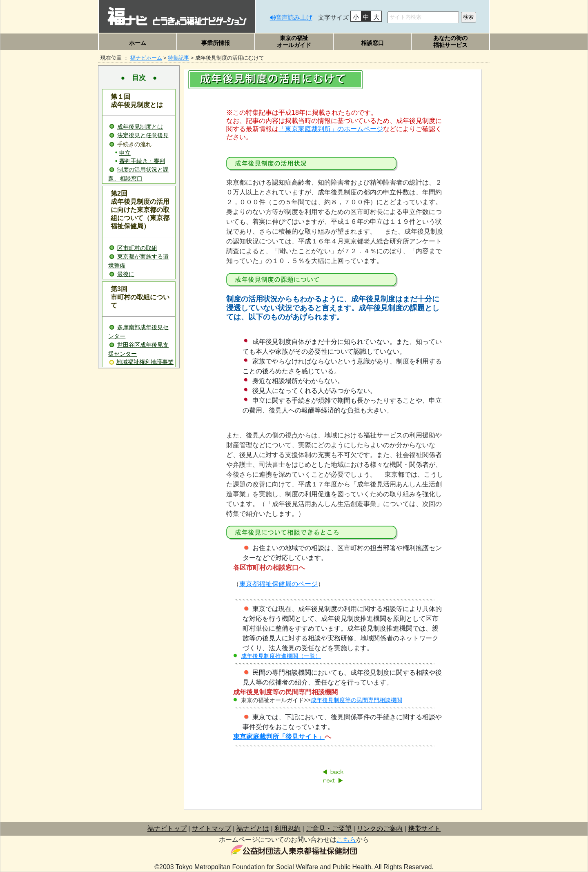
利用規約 (287, 829)
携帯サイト (424, 829)
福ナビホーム (146, 58)
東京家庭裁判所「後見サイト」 (279, 737)
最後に (126, 274)
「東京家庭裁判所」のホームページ (331, 129)
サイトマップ (212, 829)
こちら (346, 840)
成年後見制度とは (140, 127)
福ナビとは (253, 829)
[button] (216, 43)
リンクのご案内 (380, 829)
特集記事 (178, 58)
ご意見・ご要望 (329, 829)
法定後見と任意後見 (143, 135)
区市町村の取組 (137, 248)
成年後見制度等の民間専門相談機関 (356, 700)
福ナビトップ (167, 829)
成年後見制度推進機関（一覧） (281, 656)
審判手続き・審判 (142, 161)
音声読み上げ (294, 17)
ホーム (138, 43)
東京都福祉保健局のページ (278, 584)
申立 (125, 153)
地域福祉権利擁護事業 (145, 362)
